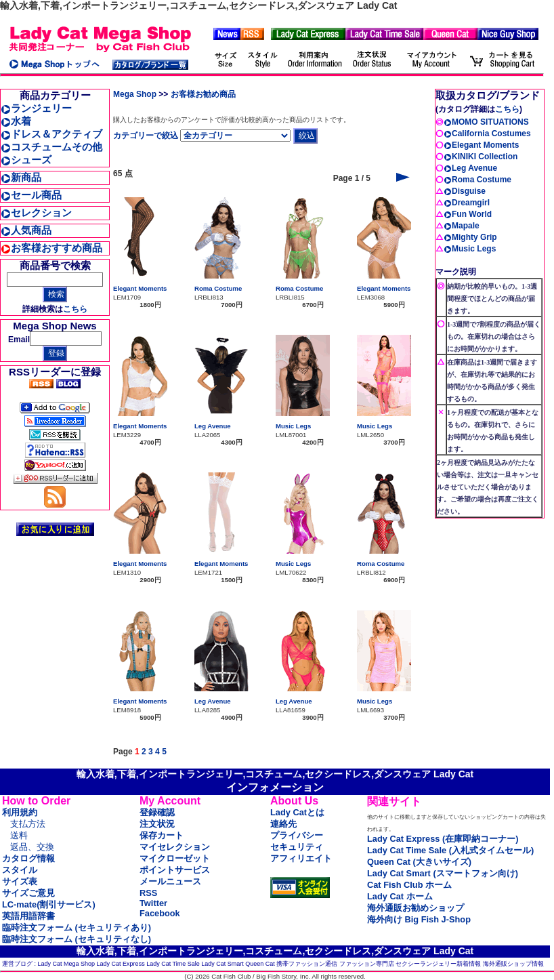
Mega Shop (135, 94)
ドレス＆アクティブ (51, 134)
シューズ (26, 160)
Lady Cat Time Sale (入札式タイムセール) (450, 850)
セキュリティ (297, 847)
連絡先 (283, 824)
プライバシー (297, 835)
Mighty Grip (470, 237)
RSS (148, 893)
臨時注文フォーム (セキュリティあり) (77, 927)
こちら (75, 309)
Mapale (462, 226)
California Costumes (487, 134)
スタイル (20, 870)
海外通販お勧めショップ (415, 908)
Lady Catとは (297, 812)
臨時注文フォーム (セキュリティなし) (77, 939)
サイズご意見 (28, 893)
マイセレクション (175, 847)
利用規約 (20, 812)
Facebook (160, 913)
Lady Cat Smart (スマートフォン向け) (443, 873)
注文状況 (157, 824)
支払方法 (28, 824)
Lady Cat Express (121, 964)
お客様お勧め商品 (203, 94)
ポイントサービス (175, 870)
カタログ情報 (28, 858)
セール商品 (31, 195)
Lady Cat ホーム (400, 896)
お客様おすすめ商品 (51, 248)
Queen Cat (260, 964)
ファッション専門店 (367, 964)
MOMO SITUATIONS (486, 122)
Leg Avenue (213, 426)
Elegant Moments (140, 288)
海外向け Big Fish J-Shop (419, 919)
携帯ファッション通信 (307, 964)
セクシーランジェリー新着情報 (438, 964)
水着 (16, 121)
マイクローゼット (175, 858)
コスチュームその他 (51, 147)
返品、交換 (32, 847)
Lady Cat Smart (222, 964)
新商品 (21, 177)
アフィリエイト (301, 858)
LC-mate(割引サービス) (49, 904)
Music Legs (293, 426)
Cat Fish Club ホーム (409, 885)
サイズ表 (20, 881)
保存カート (162, 835)
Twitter (153, 903)
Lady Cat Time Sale (173, 964)
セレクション (36, 212)
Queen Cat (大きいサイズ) (419, 862)
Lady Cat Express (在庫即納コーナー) (443, 839)
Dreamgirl (467, 203)
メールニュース (170, 881)
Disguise (465, 191)
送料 (19, 835)
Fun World (468, 214)
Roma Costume (218, 288)
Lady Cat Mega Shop (67, 964)
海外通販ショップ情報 (513, 964)
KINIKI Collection (481, 157)
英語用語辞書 (28, 916)
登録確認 (157, 812)
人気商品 (26, 230)
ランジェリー (36, 108)
